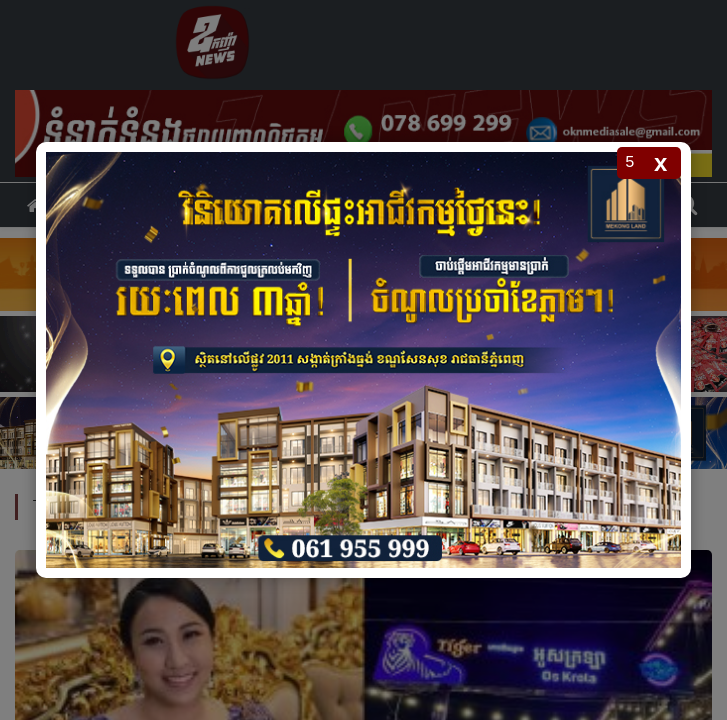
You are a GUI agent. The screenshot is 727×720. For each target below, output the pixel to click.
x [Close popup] (660, 162)
